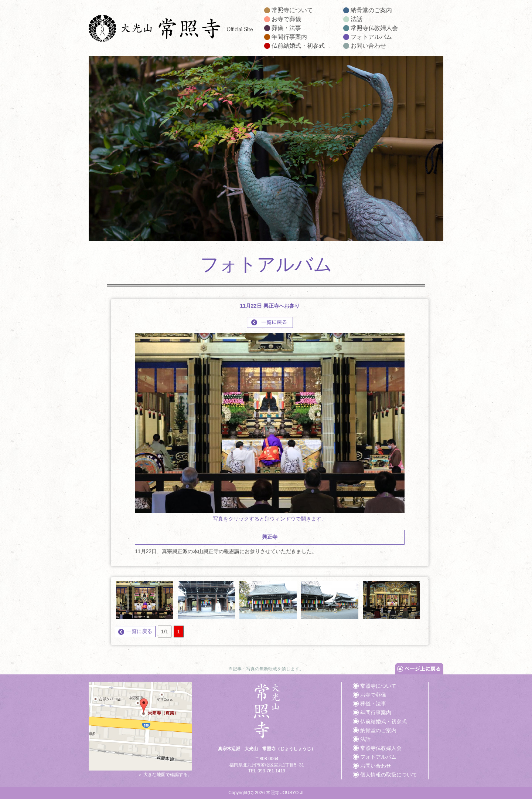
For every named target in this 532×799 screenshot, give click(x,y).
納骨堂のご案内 (371, 10)
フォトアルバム (371, 37)
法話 (357, 19)
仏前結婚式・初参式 (298, 46)
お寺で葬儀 (286, 19)
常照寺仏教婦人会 (374, 28)
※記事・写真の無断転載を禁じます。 (266, 669)
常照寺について (292, 10)
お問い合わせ (368, 46)
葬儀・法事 (286, 28)
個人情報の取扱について (389, 775)
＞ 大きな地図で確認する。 (140, 772)
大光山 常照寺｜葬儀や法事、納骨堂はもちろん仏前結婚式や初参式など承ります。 (171, 30)
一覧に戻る (139, 631)
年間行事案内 (289, 37)
